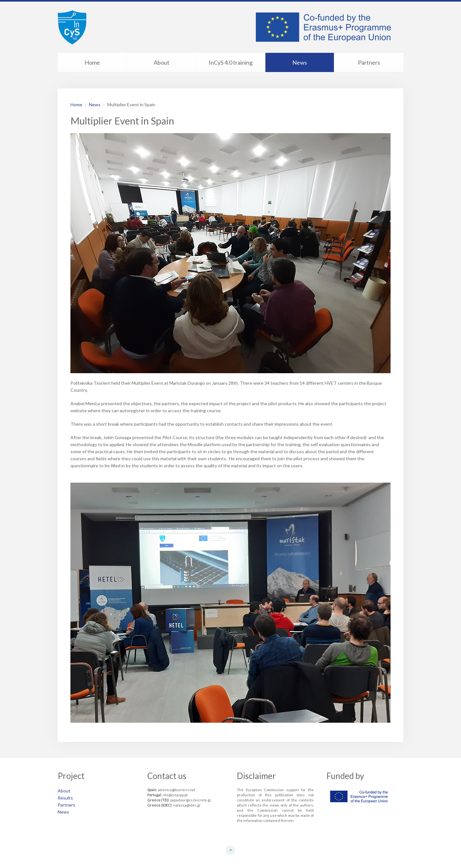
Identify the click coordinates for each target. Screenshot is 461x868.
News (300, 62)
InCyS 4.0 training (231, 62)
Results (65, 798)
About (162, 62)
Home (92, 62)
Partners (369, 62)
